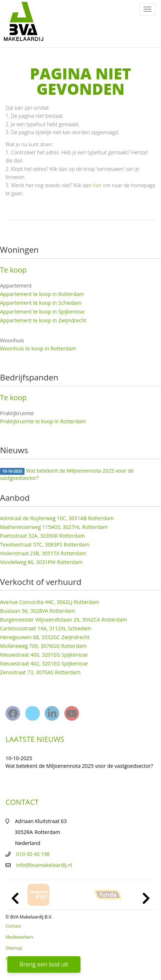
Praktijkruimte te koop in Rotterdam (43, 421)
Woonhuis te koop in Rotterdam (38, 348)
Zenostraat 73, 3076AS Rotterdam (40, 672)
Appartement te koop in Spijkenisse (42, 311)
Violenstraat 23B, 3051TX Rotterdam (43, 553)
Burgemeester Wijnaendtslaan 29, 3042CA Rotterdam (63, 619)
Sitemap (14, 948)
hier (97, 185)
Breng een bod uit (44, 964)
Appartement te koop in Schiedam (41, 303)
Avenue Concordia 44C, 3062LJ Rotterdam (50, 602)
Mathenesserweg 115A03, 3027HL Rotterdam (54, 527)
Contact (13, 926)
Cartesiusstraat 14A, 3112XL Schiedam (46, 628)
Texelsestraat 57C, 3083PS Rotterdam (45, 545)
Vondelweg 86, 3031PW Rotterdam (41, 562)
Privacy (13, 959)
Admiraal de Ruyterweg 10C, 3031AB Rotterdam (57, 518)
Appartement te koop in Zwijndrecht (43, 320)
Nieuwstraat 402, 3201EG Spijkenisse (44, 663)
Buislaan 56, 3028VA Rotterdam (38, 611)
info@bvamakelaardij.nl (44, 865)
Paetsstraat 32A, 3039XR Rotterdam (42, 536)
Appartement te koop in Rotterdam (42, 294)
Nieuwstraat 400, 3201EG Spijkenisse (44, 655)
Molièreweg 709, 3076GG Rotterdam (43, 646)
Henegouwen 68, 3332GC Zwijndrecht (45, 637)
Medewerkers (19, 937)
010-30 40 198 (33, 854)
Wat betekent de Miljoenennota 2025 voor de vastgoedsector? (67, 474)
